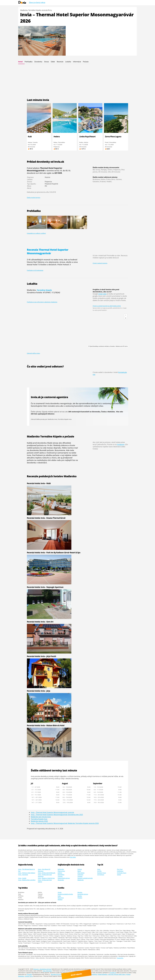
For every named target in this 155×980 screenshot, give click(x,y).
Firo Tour (120, 869)
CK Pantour (101, 875)
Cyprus (80, 869)
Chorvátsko (81, 873)
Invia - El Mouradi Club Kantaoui (45, 875)
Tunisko (60, 876)
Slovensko (61, 880)
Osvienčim (120, 958)
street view (102, 294)
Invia (99, 869)
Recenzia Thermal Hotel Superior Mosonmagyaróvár (48, 251)
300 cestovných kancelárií (79, 412)
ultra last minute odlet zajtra (117, 974)
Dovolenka (38, 62)
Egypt (79, 871)
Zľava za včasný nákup (37, 2)
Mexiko (80, 896)
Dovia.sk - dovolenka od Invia (42, 969)
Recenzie (60, 62)
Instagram (121, 444)
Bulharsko (61, 869)
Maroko (80, 892)
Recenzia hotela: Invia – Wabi (39, 483)
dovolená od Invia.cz (57, 974)
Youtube (29, 974)
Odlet (53, 62)
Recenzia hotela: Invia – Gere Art (40, 622)
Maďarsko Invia (53, 419)
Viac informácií (47, 971)
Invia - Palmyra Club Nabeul (27, 873)
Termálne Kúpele (44, 290)
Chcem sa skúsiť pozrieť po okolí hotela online (107, 306)
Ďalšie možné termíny (34, 198)
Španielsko (61, 875)
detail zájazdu (78, 975)
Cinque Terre (29, 976)
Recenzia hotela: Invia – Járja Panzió (41, 656)
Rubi (30, 137)
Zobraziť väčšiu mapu (33, 353)
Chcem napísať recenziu (100, 263)
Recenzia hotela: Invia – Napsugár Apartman (45, 587)
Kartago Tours (102, 873)
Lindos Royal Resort (87, 137)
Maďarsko (81, 880)
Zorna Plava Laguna (113, 137)
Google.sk (113, 973)
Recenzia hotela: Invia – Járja (39, 691)
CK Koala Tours (122, 873)
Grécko (60, 873)
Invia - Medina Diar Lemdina (27, 880)
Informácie (77, 62)
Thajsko (80, 898)
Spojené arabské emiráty (85, 878)
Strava (47, 62)
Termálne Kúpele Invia (65, 419)
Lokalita (68, 62)
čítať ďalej (73, 857)
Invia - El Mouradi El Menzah (47, 873)
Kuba (59, 896)
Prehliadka (29, 62)
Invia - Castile (22, 878)
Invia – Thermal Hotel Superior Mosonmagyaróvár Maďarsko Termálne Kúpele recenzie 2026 (65, 823)
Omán (60, 892)
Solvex (119, 875)
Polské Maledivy (103, 974)
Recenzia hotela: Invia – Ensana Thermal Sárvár (46, 518)
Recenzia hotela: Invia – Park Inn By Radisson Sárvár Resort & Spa (54, 552)
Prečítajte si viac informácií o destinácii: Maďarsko (42, 302)
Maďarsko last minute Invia (41, 817)
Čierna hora (61, 871)
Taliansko (80, 875)
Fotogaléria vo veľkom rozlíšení (36, 233)
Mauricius (61, 898)
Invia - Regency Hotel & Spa (46, 878)
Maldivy (60, 899)
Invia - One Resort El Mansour (44, 870)
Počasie (86, 62)
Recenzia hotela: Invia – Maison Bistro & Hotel (46, 725)
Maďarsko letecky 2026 (39, 821)
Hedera (57, 137)
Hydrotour (120, 871)
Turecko (80, 876)
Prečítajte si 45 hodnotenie (35, 270)
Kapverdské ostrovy (64, 878)
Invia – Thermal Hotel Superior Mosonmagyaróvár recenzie (52, 812)
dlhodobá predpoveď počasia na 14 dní (49, 444)
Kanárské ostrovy (83, 894)
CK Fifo (99, 871)
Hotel (20, 62)
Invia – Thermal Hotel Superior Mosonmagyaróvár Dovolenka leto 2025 (57, 815)
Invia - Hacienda (23, 875)
